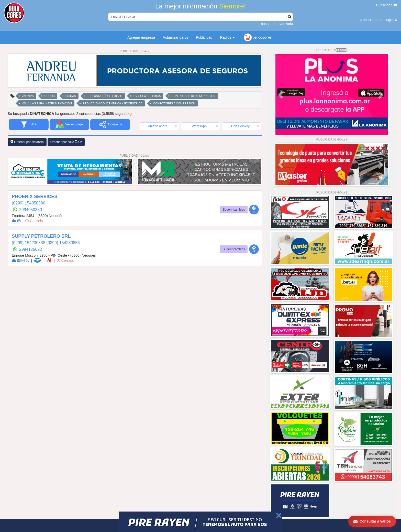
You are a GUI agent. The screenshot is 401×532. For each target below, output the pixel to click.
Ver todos (28, 96)
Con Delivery (245, 126)
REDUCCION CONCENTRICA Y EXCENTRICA (113, 103)
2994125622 (31, 249)
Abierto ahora (163, 126)
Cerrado (34, 221)
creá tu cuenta (371, 20)
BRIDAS (71, 96)
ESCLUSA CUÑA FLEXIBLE (104, 96)
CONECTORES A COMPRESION (174, 103)
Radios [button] (227, 37)
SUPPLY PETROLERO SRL (41, 236)
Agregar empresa (141, 37)
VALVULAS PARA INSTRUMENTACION (47, 103)
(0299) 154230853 (63, 243)
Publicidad (387, 5)
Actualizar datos (175, 37)
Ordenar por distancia (27, 142)
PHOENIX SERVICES (35, 197)
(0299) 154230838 (29, 243)
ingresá (391, 20)
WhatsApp (205, 126)
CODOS (49, 96)
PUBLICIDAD (135, 51)
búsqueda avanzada (277, 24)
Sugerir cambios (234, 210)
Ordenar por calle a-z (66, 142)
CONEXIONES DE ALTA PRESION (193, 96)
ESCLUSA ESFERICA (147, 96)
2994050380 (31, 210)
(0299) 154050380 (29, 203)
